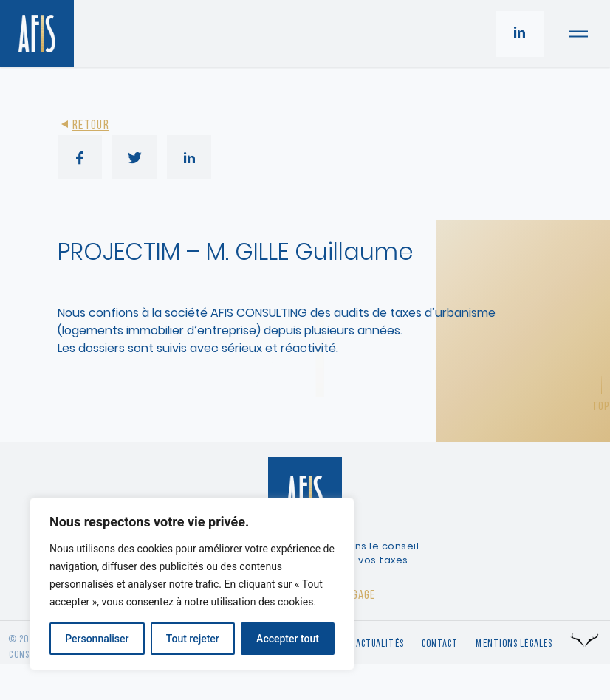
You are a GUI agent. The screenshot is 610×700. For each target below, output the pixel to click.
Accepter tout (288, 639)
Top (601, 407)
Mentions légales (514, 644)
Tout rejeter (193, 639)
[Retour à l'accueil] (37, 34)
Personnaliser (97, 639)
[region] (192, 584)
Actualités (380, 644)
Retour (83, 126)
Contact (440, 644)
